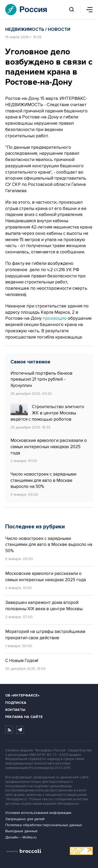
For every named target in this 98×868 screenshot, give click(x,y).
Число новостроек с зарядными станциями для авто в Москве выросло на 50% (43, 480)
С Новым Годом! (22, 661)
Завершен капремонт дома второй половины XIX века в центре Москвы (44, 606)
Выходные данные (21, 831)
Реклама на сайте (24, 717)
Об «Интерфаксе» (22, 695)
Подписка (16, 703)
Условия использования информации (38, 813)
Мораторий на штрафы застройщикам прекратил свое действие (45, 635)
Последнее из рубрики (35, 527)
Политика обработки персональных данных (44, 825)
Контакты (15, 710)
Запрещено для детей (25, 819)
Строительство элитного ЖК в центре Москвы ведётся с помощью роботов (47, 413)
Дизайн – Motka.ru (21, 837)
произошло (55, 318)
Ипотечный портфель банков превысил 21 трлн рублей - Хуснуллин (41, 379)
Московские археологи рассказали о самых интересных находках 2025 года (49, 447)
